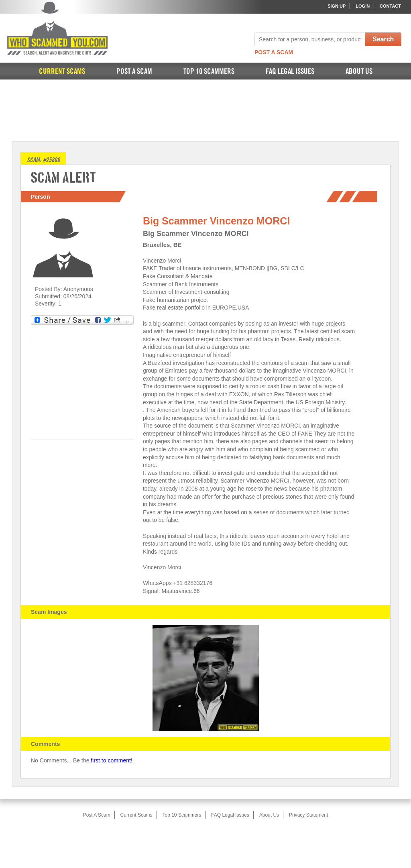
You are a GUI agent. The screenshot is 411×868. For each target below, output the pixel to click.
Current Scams (62, 72)
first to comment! (111, 760)
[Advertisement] (205, 110)
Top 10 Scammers (209, 72)
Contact (390, 6)
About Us (359, 72)
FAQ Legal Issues (290, 72)
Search (383, 39)
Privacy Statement (308, 815)
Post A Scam (274, 52)
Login (363, 6)
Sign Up (337, 6)
